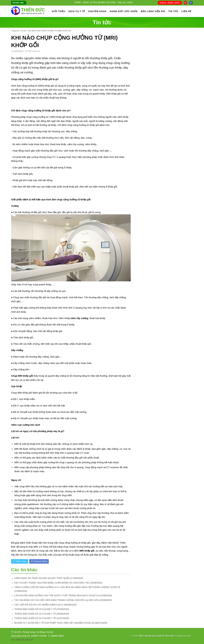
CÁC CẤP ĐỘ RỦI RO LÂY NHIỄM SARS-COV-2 (39, 605)
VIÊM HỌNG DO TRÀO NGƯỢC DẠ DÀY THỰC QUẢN (42, 578)
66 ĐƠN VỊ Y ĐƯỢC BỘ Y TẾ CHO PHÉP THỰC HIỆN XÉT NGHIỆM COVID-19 (54, 623)
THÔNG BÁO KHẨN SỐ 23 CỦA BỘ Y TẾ (35, 614)
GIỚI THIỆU (58, 11)
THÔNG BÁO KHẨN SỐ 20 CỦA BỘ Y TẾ (35, 618)
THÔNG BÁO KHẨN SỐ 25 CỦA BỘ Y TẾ (35, 609)
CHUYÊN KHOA (97, 11)
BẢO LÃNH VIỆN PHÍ (153, 11)
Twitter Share (20, 561)
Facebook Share (39, 561)
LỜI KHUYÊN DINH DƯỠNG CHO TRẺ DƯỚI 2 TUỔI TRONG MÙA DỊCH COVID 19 (56, 595)
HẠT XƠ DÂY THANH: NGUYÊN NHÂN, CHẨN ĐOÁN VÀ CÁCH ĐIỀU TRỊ (52, 583)
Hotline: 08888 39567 (170, 3)
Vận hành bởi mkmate (22, 640)
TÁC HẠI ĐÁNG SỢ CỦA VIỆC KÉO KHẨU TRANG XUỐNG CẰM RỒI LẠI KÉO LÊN (56, 600)
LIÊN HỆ (186, 11)
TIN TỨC (173, 11)
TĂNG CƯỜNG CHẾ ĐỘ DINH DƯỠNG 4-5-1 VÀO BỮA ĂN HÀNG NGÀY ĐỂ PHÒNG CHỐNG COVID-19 (67, 587)
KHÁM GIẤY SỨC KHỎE (124, 11)
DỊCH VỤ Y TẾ (77, 11)
